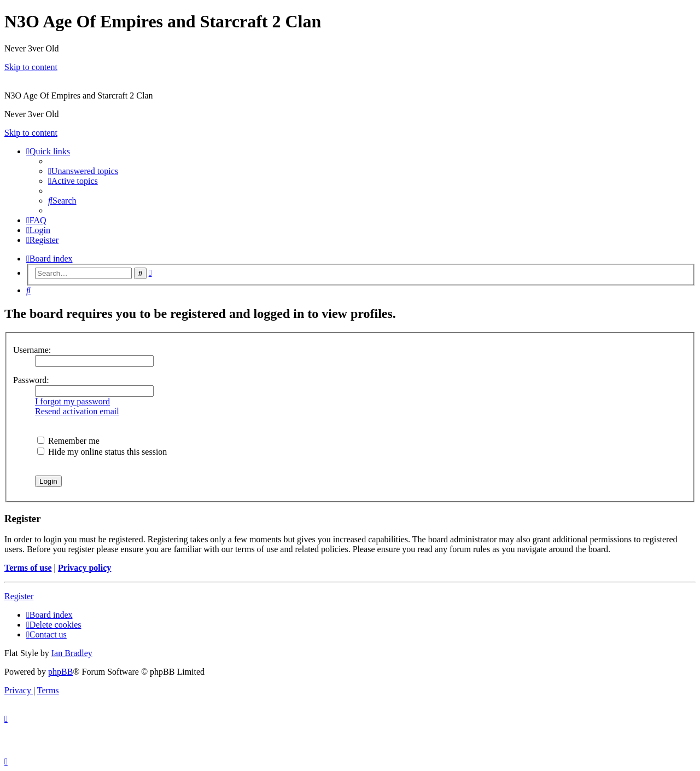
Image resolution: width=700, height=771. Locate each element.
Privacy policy (84, 568)
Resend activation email (77, 411)
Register (19, 596)
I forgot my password (72, 401)
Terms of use (28, 568)
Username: (32, 350)
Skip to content (31, 67)
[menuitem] (83, 171)
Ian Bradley (72, 653)
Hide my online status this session (102, 452)
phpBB (60, 672)
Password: (31, 380)
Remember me (68, 441)
